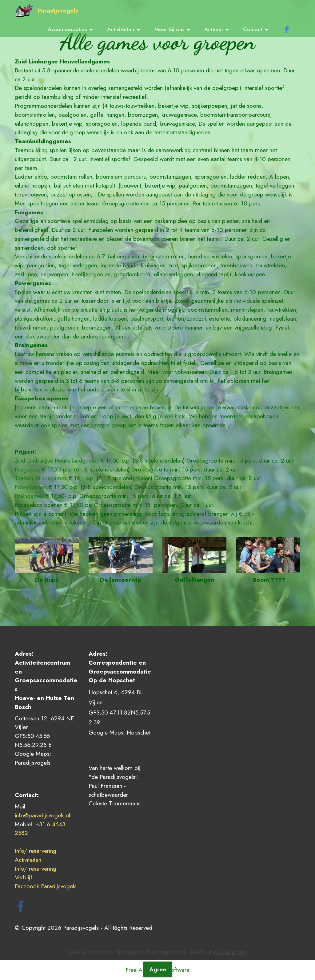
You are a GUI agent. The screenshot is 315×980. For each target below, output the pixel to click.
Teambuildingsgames (41, 478)
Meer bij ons (169, 29)
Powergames (31, 487)
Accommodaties (67, 29)
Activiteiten (121, 29)
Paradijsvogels (58, 11)
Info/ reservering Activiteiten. (36, 855)
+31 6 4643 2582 (40, 829)
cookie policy (230, 969)
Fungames (27, 469)
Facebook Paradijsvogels (47, 886)
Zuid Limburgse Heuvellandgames (57, 460)
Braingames (29, 496)
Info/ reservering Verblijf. (36, 873)
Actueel (213, 29)
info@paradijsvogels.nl (42, 815)
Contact (253, 29)
